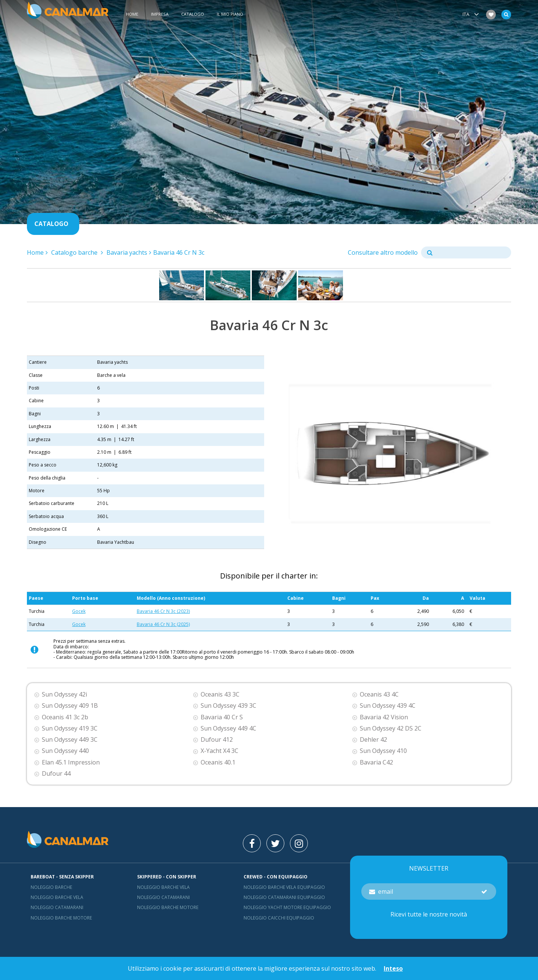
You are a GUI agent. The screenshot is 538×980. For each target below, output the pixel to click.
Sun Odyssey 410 (383, 751)
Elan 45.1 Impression (71, 762)
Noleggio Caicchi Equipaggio (279, 918)
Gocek (79, 611)
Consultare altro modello (383, 252)
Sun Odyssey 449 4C (228, 728)
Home (132, 14)
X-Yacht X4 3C (219, 751)
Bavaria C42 (376, 762)
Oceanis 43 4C (379, 694)
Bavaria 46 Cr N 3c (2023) (163, 611)
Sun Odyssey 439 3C (228, 706)
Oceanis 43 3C (220, 694)
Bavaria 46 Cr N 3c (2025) (163, 624)
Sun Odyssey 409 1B (70, 706)
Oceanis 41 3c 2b (65, 717)
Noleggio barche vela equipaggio (284, 887)
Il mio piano (230, 14)
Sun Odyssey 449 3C (70, 740)
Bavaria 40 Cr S (222, 717)
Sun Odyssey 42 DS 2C (391, 728)
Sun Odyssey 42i (64, 694)
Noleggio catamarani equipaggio (284, 897)
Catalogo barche (75, 252)
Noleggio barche (51, 887)
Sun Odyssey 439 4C (388, 706)
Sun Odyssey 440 (65, 751)
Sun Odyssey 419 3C (70, 728)
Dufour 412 (217, 740)
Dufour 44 (56, 774)
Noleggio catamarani (57, 907)
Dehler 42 (373, 740)
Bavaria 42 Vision (384, 717)
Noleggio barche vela (57, 897)
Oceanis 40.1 (218, 762)
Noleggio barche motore (61, 918)
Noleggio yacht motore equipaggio (287, 907)
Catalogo (193, 14)
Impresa (160, 14)
